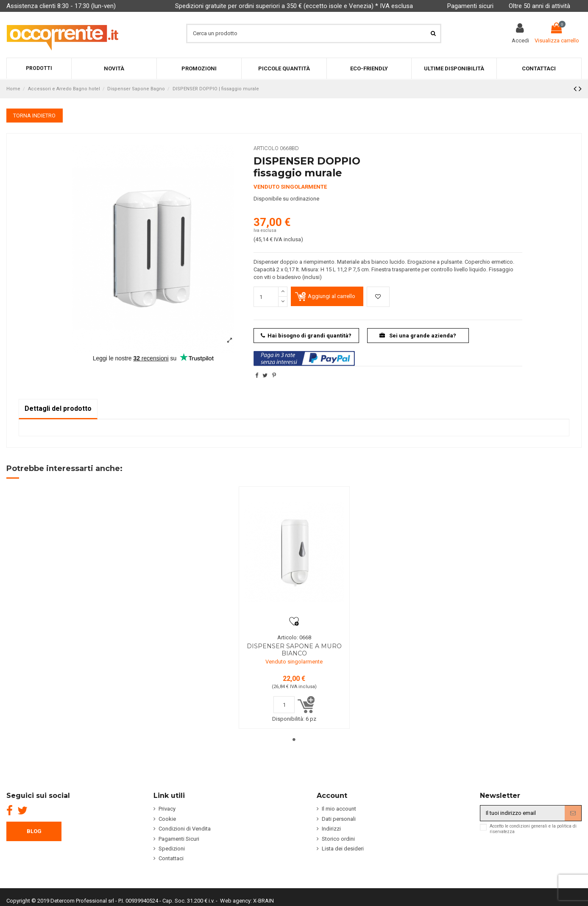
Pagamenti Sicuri (179, 839)
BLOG (34, 831)
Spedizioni (172, 849)
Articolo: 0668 (294, 637)
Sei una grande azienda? (418, 336)
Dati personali (339, 819)
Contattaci (171, 858)
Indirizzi (331, 829)
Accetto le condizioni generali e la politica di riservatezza (533, 829)
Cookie (167, 819)
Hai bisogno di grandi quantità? (306, 336)
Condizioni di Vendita (185, 829)
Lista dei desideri (343, 849)
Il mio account (339, 809)
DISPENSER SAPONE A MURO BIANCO (294, 650)
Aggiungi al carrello (332, 296)
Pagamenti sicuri (470, 6)
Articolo (266, 148)
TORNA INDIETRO (34, 116)
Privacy (167, 809)
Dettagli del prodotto (58, 408)
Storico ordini (338, 839)
